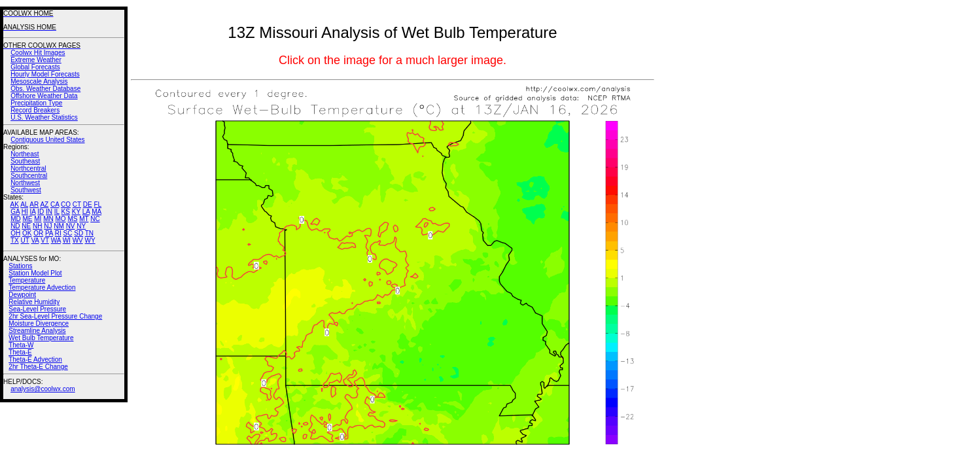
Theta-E (20, 352)
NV (71, 226)
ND (15, 226)
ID (41, 212)
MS (72, 219)
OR (38, 233)
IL (57, 212)
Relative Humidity (34, 302)
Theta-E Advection (35, 359)
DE (88, 204)
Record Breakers (35, 110)
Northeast (25, 154)
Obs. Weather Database (45, 89)
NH (37, 226)
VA (35, 240)
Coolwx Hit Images (38, 53)
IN (49, 212)
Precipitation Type (36, 103)
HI (25, 212)
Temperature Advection (42, 288)
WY (90, 240)
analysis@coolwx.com (43, 389)
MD (16, 219)
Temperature (27, 280)
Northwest (25, 183)
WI (67, 240)
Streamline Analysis (37, 331)
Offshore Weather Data (44, 96)
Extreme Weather (36, 60)
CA (55, 204)
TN (89, 233)
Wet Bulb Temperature (41, 338)
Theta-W (21, 345)
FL (97, 204)
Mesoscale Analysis (39, 81)
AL (24, 204)
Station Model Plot (35, 273)
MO (60, 219)
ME (27, 219)
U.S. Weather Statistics (44, 117)
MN (48, 219)
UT (25, 240)
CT (77, 204)
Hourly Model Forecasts (45, 74)
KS (66, 212)
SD (79, 233)
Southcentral (29, 176)
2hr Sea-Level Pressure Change (55, 316)
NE (26, 226)
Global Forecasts (35, 67)
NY (81, 226)
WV (78, 240)
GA (15, 212)
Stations (20, 266)
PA (49, 233)
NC (95, 219)
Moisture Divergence (39, 323)
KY (76, 212)
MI (38, 219)
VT (45, 240)
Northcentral (28, 168)
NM (59, 226)
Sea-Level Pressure (37, 309)
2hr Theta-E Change (38, 367)
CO (66, 204)
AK (15, 204)
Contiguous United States (47, 140)
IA (33, 212)
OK (27, 233)
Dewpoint (22, 295)
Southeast (25, 161)
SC (68, 233)
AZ (44, 204)
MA (96, 212)
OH (15, 233)
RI (58, 233)
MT (84, 219)
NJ (48, 226)
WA (56, 240)
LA (86, 212)
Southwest (26, 190)
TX (15, 240)
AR (34, 204)
